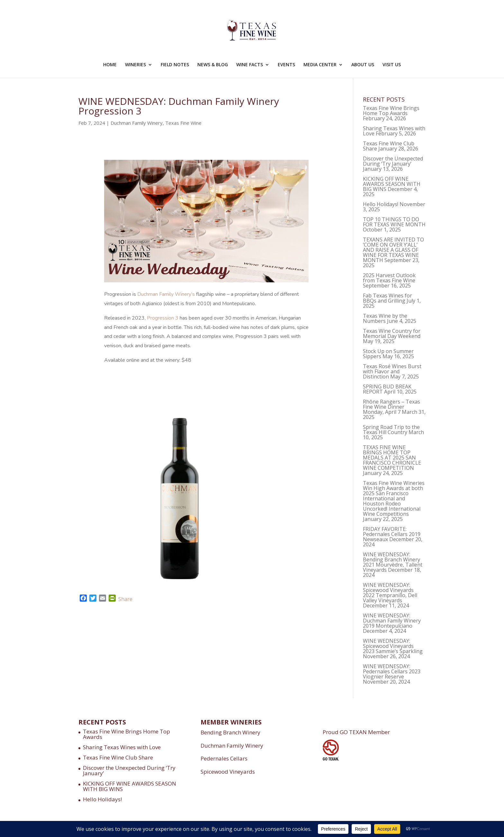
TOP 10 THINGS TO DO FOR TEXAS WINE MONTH (394, 222)
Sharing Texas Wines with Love (122, 747)
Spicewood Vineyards (228, 772)
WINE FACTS (250, 65)
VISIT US (392, 65)
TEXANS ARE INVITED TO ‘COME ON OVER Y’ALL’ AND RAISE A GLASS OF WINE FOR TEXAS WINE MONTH (393, 250)
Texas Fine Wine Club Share (118, 757)
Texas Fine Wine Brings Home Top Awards (391, 111)
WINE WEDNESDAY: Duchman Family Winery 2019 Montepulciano (392, 621)
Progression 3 (163, 318)
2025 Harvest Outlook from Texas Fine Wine (389, 278)
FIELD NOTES (175, 65)
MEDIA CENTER (320, 65)
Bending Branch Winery (230, 732)
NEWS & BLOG (213, 65)
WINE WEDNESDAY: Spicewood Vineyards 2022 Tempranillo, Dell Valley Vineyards (390, 593)
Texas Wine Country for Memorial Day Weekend (392, 333)
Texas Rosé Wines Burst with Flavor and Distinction (392, 371)
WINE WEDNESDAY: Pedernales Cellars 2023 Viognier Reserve (392, 671)
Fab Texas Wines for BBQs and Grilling (387, 298)
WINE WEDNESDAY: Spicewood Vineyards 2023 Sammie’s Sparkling (393, 646)
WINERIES (135, 65)
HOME (110, 65)
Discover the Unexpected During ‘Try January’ (393, 161)
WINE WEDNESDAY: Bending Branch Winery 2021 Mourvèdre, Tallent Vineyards (393, 562)
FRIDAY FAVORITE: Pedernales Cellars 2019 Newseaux (392, 534)
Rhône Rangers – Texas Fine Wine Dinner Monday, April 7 (392, 407)
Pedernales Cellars (224, 758)
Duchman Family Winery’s (166, 294)
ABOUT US (363, 65)
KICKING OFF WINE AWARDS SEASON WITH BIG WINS (392, 184)
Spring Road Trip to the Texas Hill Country (391, 430)
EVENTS (286, 65)
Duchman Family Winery (137, 123)
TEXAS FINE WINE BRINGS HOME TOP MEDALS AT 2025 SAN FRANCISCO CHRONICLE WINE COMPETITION (392, 458)
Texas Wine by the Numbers (385, 318)
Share (125, 599)
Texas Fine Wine (183, 123)
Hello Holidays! (381, 204)
